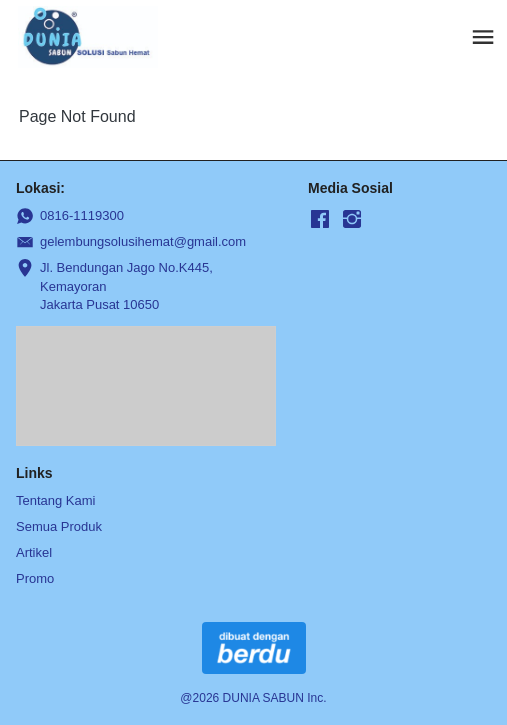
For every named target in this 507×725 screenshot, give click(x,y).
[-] (320, 220)
